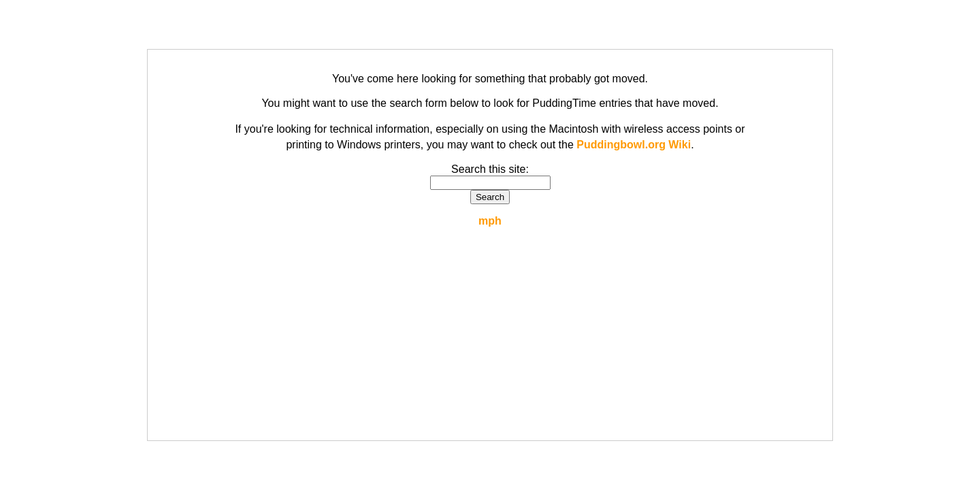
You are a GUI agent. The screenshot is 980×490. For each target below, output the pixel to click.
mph (490, 221)
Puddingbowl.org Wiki (634, 145)
